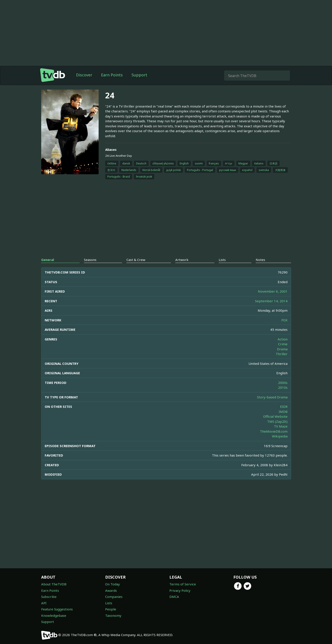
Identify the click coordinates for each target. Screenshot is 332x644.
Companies (114, 597)
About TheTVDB (54, 584)
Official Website (275, 416)
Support (139, 75)
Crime (283, 344)
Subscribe (49, 597)
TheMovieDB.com (274, 431)
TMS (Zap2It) (277, 421)
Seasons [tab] (90, 260)
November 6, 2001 (273, 291)
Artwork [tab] (182, 260)
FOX (284, 320)
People (111, 609)
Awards (111, 590)
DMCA (174, 597)
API (44, 603)
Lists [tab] (222, 260)
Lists (109, 603)
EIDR (284, 407)
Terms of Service (183, 584)
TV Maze (281, 426)
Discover (84, 75)
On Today (113, 584)
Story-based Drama (272, 397)
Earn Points (112, 75)
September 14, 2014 (271, 301)
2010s (283, 387)
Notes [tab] (260, 260)
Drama (282, 349)
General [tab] (48, 260)
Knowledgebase (54, 615)
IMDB (283, 412)
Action (283, 339)
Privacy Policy (180, 590)
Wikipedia (280, 436)
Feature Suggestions (57, 609)
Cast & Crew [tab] (136, 260)
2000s (283, 383)
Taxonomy (113, 615)
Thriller (282, 354)
